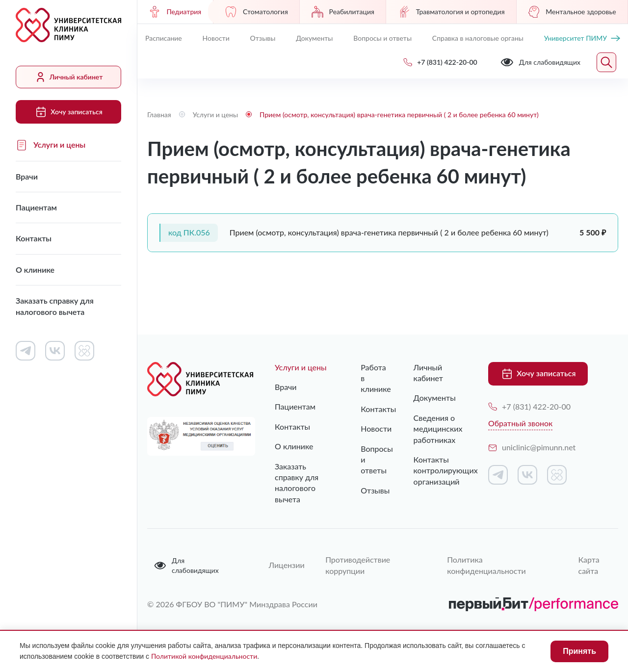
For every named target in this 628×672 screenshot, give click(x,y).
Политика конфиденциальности (486, 565)
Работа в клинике (367, 378)
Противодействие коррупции (358, 565)
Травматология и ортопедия (451, 12)
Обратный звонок (520, 423)
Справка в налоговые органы (478, 38)
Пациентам (36, 207)
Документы (314, 38)
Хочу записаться (68, 112)
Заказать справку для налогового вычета (55, 306)
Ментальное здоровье (572, 12)
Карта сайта (589, 565)
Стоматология (256, 12)
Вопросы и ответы (382, 38)
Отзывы (263, 38)
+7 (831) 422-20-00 (529, 406)
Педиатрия (175, 12)
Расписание (164, 38)
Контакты (34, 238)
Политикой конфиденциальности (204, 656)
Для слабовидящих (186, 565)
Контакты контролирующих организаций (436, 470)
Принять (579, 651)
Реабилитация (343, 12)
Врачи (27, 176)
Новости (216, 38)
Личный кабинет (69, 77)
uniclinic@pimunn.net (532, 447)
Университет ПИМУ (582, 38)
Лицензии (285, 565)
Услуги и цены (51, 145)
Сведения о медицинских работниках (436, 429)
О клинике (35, 270)
